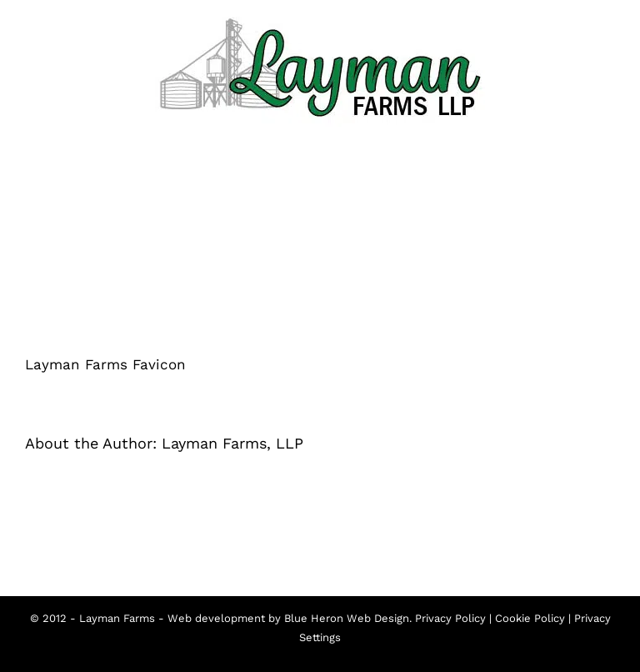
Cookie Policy (530, 618)
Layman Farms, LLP (232, 443)
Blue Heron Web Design (347, 618)
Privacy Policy (450, 618)
